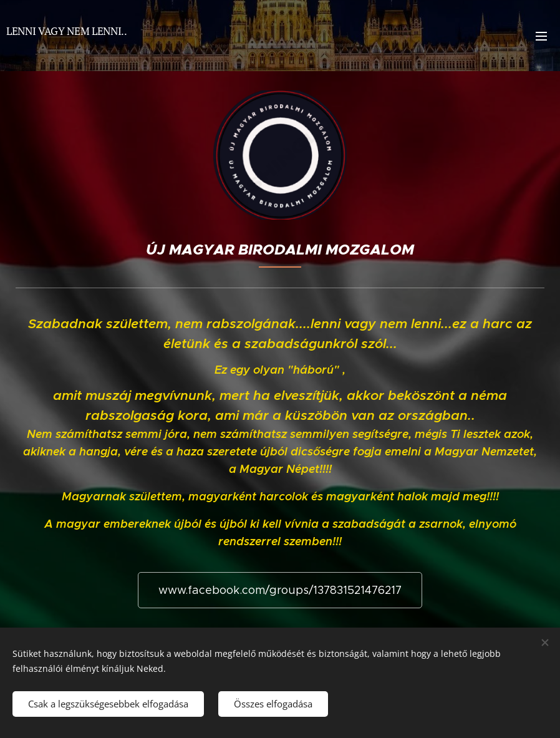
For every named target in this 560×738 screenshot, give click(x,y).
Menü (541, 36)
